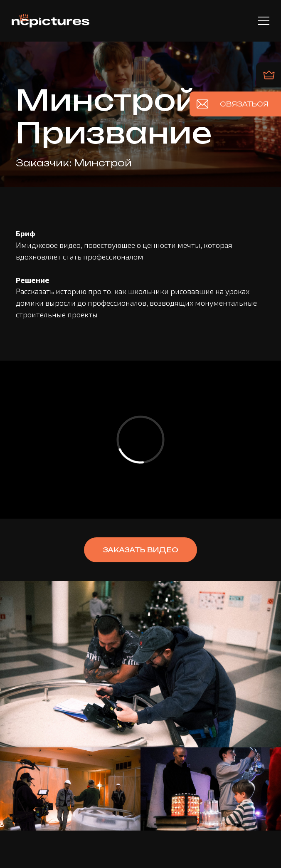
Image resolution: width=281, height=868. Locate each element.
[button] (140, 550)
